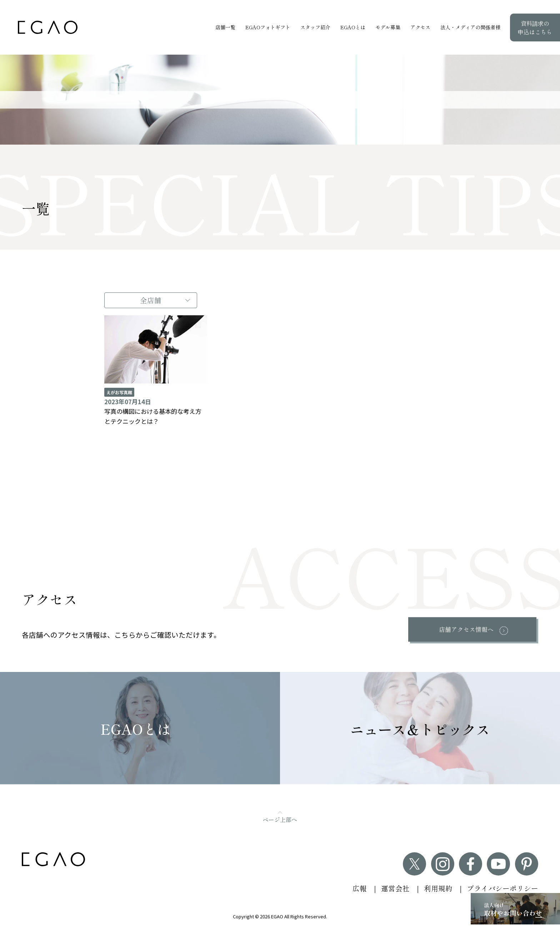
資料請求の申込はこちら (535, 27)
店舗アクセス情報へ (465, 629)
